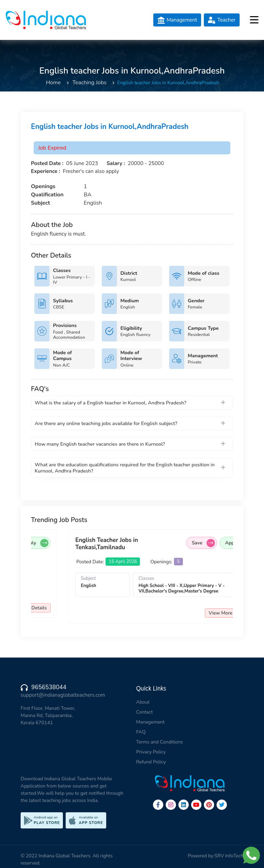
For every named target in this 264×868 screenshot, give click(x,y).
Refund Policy (151, 762)
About (143, 702)
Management (150, 722)
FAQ (141, 732)
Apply (101, 543)
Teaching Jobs (90, 83)
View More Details (92, 608)
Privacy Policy (151, 752)
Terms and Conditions (159, 742)
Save (67, 543)
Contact (144, 712)
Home (53, 83)
